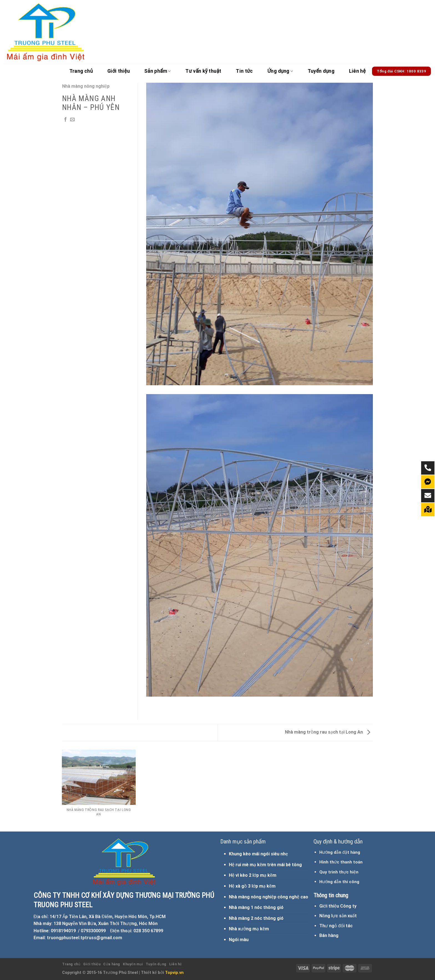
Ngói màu (239, 940)
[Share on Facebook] (65, 120)
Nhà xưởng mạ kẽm (249, 929)
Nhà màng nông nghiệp (86, 86)
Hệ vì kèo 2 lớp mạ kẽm (253, 875)
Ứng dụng (280, 71)
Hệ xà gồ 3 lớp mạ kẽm (252, 886)
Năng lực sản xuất (338, 916)
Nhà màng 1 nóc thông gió (256, 907)
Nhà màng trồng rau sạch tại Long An (327, 732)
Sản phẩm (158, 71)
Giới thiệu (119, 71)
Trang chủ (81, 71)
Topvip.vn (174, 973)
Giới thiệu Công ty (338, 906)
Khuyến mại (133, 964)
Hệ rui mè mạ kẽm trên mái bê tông (265, 865)
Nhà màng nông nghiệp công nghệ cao (269, 897)
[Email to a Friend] (72, 120)
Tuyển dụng (321, 71)
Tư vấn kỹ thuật (203, 71)
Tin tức (244, 71)
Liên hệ (357, 71)
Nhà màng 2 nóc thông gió (256, 918)
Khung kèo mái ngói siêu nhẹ (258, 854)
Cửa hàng (112, 964)
